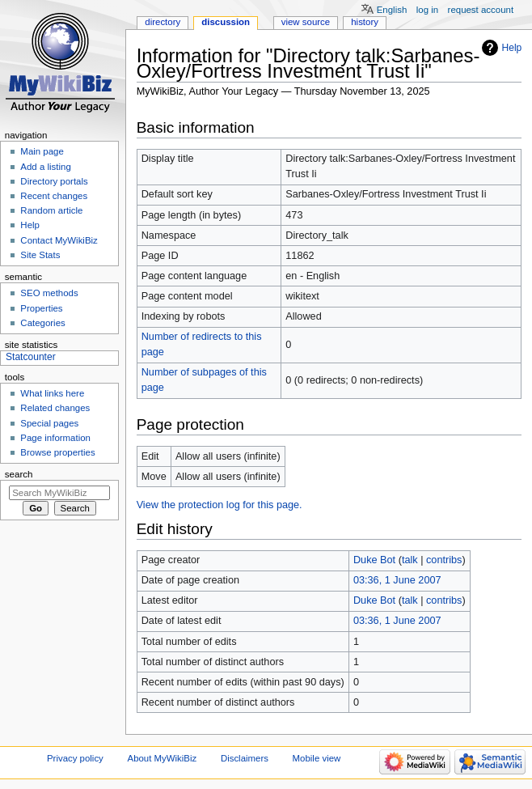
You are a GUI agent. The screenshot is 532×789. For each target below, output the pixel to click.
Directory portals (54, 181)
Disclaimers (245, 758)
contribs (444, 560)
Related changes (55, 408)
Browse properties (57, 452)
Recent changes (54, 196)
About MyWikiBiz (163, 758)
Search (19, 474)
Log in (427, 10)
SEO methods (49, 293)
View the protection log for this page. (220, 505)
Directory (163, 22)
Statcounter (31, 357)
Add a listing (45, 167)
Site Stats (40, 255)
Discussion (226, 22)
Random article (51, 210)
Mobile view (317, 758)
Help (512, 48)
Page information (55, 438)
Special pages (49, 423)
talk (410, 560)
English (392, 10)
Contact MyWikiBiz (59, 240)
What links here (52, 393)
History (365, 22)
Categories (42, 323)
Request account (481, 10)
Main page (42, 151)
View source (306, 22)
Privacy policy (75, 758)
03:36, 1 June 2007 (397, 580)
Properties (41, 308)
